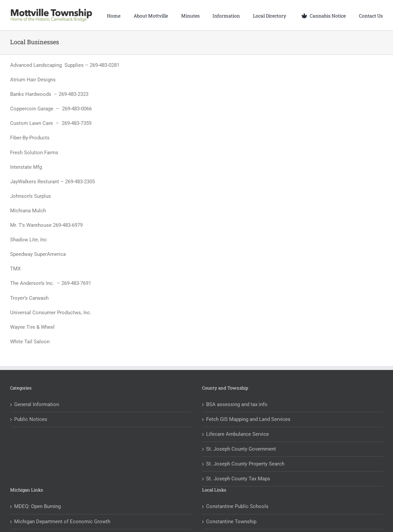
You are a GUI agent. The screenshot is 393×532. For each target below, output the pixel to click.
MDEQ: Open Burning (37, 506)
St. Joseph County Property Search (245, 464)
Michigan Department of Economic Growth (62, 522)
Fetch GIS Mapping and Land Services (248, 419)
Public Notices (31, 419)
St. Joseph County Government (241, 449)
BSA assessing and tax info (237, 404)
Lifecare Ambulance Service (237, 434)
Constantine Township (231, 522)
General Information (37, 404)
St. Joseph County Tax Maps (238, 479)
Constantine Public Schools (237, 506)
